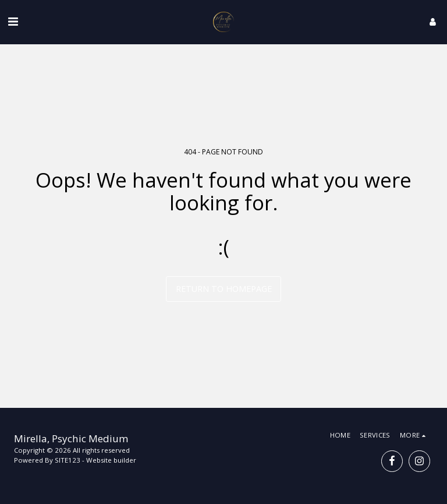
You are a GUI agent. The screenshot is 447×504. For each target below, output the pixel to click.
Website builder (111, 460)
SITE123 (68, 460)
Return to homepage (224, 289)
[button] (13, 21)
